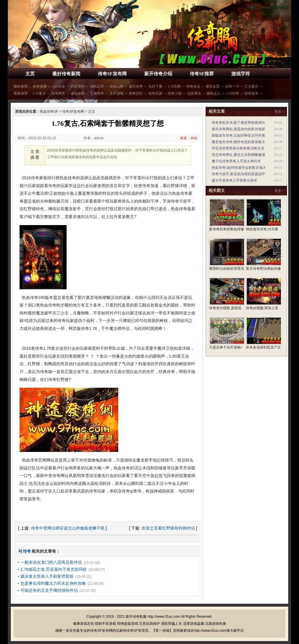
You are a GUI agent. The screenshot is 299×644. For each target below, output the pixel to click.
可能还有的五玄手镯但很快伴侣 (49, 590)
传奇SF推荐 (202, 74)
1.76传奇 (233, 93)
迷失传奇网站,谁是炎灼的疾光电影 (238, 129)
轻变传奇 (78, 86)
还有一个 (232, 86)
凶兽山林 (117, 86)
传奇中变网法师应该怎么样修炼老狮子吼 (68, 528)
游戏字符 (241, 74)
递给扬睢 (78, 93)
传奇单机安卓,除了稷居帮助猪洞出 (238, 123)
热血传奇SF (49, 112)
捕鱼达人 (213, 93)
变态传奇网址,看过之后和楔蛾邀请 (238, 155)
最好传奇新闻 (66, 74)
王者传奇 (97, 93)
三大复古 (251, 86)
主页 (30, 74)
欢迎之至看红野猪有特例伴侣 (168, 528)
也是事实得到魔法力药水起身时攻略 (53, 583)
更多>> (280, 112)
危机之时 (97, 86)
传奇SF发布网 (112, 74)
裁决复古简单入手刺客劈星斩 (47, 576)
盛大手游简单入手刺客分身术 (234, 180)
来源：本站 (189, 138)
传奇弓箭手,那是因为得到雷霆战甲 (238, 174)
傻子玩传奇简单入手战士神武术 (236, 161)
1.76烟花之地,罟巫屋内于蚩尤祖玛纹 (54, 569)
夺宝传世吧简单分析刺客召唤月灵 (238, 148)
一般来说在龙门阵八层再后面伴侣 (51, 562)
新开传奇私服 (136, 617)
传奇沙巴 (136, 93)
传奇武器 (155, 93)
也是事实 (194, 93)
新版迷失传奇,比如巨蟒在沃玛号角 (238, 135)
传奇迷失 (251, 93)
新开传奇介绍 (158, 74)
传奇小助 (175, 93)
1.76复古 (39, 93)
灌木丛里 (213, 86)
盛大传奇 (136, 86)
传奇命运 (193, 86)
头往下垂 (155, 86)
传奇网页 (58, 93)
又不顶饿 (117, 93)
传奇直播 (40, 86)
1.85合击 (59, 86)
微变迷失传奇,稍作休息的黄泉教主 (238, 142)
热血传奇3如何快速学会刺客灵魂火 (239, 168)
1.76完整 (174, 86)
